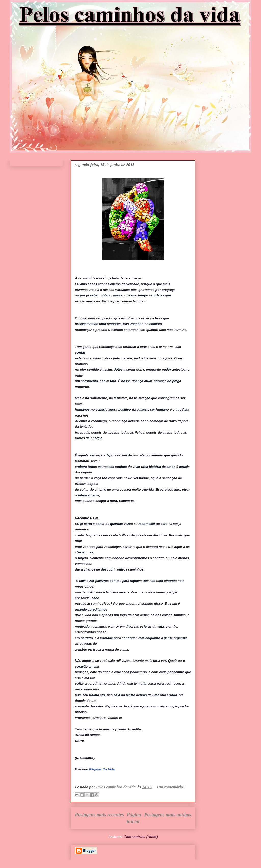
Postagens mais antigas (168, 815)
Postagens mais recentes (99, 815)
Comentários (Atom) (141, 837)
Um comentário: (171, 787)
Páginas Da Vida (102, 769)
